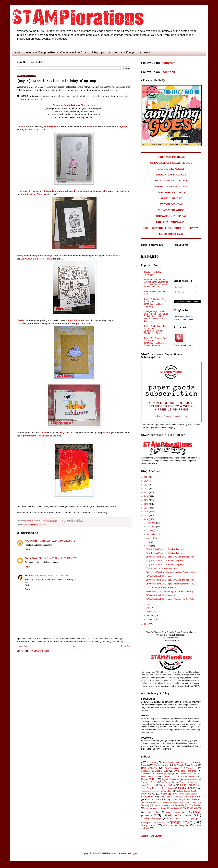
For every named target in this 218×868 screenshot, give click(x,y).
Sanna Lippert (168, 794)
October (150, 530)
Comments (181, 292)
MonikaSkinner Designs (149, 791)
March (150, 612)
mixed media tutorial (177, 815)
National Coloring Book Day (188, 791)
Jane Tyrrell (180, 782)
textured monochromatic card (60, 191)
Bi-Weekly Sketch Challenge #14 (160, 576)
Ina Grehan (166, 782)
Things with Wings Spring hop (175, 803)
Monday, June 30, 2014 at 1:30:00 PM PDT (58, 558)
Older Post (126, 646)
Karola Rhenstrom (148, 785)
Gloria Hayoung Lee (193, 779)
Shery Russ (147, 797)
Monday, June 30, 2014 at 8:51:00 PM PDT (50, 576)
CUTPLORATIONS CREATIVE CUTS (171, 163)
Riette (28, 576)
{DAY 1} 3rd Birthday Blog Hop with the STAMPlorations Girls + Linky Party (155, 303)
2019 (147, 500)
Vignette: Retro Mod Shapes (35, 436)
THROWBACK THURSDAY (171, 216)
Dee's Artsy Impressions (186, 777)
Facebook (168, 72)
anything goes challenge (156, 808)
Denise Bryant (31, 558)
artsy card (64, 433)
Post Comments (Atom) (39, 651)
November (151, 527)
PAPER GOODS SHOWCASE (171, 186)
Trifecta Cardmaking (162, 805)
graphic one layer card (47, 256)
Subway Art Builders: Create (35, 259)
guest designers (173, 812)
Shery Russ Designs (169, 797)
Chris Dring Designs (164, 774)
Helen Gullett (151, 782)
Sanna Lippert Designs (188, 794)
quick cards (162, 823)
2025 (147, 481)
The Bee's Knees (149, 803)
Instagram (168, 63)
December (151, 523)
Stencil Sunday (155, 800)
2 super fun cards (75, 320)
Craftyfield (167, 777)
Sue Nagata (176, 800)
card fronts (174, 808)
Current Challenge (122, 53)
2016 (147, 512)
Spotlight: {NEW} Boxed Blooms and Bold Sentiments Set (171, 572)
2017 (147, 508)
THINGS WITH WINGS (171, 210)
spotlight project (181, 822)
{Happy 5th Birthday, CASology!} (152, 273)
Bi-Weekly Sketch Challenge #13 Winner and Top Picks (170, 580)
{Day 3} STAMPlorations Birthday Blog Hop (165, 561)
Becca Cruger (161, 765)
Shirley (21, 320)
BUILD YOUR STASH (171, 234)
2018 (147, 504)
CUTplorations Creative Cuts (154, 771)
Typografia (180, 805)
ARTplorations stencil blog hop (177, 762)
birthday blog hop (31, 525)
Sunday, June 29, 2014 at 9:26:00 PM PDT (58, 541)
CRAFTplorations (172, 768)
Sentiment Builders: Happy (65, 323)
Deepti (43, 433)
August (150, 538)
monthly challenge (151, 818)
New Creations (32, 541)
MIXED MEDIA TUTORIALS (171, 181)
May (149, 604)
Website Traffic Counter (151, 836)
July (149, 542)
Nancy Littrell (166, 791)
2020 (147, 496)
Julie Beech (194, 782)
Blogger (134, 853)
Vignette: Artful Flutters (33, 194)
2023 (147, 485)
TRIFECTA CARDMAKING (171, 222)
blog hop (42, 525)
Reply (27, 549)
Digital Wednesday (170, 779)
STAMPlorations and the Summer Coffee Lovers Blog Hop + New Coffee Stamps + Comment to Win (156, 283)
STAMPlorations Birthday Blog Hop (161, 568)
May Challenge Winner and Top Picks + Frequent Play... (170, 592)
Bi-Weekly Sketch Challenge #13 (160, 595)
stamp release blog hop (176, 825)
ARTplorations (149, 762)
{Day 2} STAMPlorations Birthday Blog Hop (165, 565)
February (151, 616)
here (92, 126)
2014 (147, 519)
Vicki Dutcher (195, 805)
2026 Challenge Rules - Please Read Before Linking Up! (65, 53)
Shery (20, 256)
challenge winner (192, 808)
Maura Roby (146, 788)
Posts (179, 287)
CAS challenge (149, 768)
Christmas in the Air (184, 774)
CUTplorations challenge (185, 771)
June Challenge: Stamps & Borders (161, 588)
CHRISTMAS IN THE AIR (171, 157)
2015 (147, 516)
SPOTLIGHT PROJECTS (171, 192)
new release (176, 819)
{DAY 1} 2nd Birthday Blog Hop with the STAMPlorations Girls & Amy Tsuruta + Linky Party (156, 342)
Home (17, 53)
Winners (145, 53)
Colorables (155, 777)
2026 (147, 477)
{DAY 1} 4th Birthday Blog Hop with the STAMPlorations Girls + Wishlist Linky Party (155, 330)
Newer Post (23, 646)
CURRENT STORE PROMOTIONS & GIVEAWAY (171, 228)
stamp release (149, 825)
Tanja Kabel (192, 800)
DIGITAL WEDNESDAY (171, 169)
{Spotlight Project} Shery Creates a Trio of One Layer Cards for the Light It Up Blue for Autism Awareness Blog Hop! (156, 316)
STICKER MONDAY (171, 204)
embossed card (52, 126)
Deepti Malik (148, 779)
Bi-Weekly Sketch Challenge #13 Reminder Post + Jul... (170, 584)
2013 (147, 624)
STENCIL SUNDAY (171, 198)
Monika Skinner (186, 788)
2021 (147, 492)
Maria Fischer (187, 785)
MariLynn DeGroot (167, 785)
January (150, 619)
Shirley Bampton (192, 797)
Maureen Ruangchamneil (165, 788)
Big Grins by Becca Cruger (185, 765)
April (149, 608)
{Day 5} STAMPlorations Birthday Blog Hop (165, 549)
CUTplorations (190, 768)
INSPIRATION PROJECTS (171, 175)
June (149, 546)
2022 (147, 489)
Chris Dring (146, 774)
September (152, 534)
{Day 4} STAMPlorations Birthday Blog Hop (165, 553)
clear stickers (154, 812)
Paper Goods (148, 794)
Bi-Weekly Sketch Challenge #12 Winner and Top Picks (170, 599)
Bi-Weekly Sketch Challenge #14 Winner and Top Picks (170, 557)
